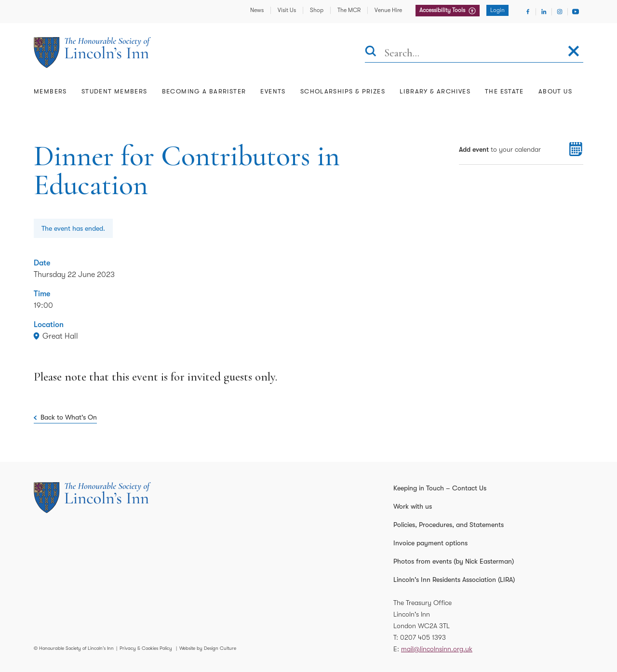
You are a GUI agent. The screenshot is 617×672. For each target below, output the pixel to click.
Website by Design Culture (208, 648)
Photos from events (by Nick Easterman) (454, 561)
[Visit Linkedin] (544, 12)
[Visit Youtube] (576, 12)
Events (273, 91)
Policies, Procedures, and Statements (449, 525)
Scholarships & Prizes (343, 91)
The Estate (504, 91)
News (257, 10)
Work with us (413, 506)
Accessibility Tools (443, 10)
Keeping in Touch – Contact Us (440, 488)
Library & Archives (435, 91)
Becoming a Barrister (204, 91)
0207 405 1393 (423, 637)
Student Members (114, 91)
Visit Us (287, 10)
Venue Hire (388, 10)
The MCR (349, 10)
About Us (555, 91)
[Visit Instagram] (560, 12)
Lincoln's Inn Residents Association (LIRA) (454, 580)
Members (50, 91)
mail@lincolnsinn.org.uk (437, 649)
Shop (317, 10)
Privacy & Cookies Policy (146, 648)
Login (497, 10)
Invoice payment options (430, 543)
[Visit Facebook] (528, 12)
